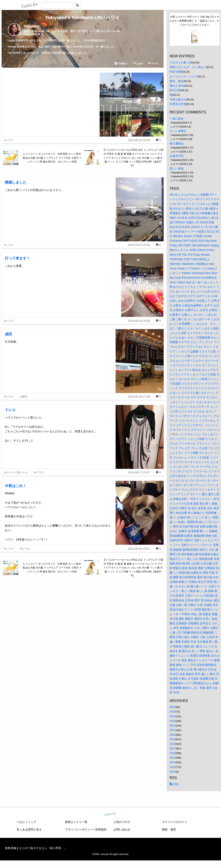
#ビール (25, 549)
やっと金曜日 (178, 131)
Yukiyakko (31, 26)
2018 (173, 744)
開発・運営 (169, 829)
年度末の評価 (178, 104)
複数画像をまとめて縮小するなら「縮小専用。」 (36, 848)
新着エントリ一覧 (76, 822)
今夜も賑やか (178, 99)
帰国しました (16, 182)
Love (138, 63)
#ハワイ (9, 140)
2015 (173, 758)
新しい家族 (177, 168)
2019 (173, 739)
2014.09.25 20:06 (139, 245)
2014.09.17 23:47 (139, 472)
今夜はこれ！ (16, 486)
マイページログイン (175, 822)
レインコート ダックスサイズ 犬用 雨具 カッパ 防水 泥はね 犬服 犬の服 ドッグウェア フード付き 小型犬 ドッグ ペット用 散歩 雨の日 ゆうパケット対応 (52, 158)
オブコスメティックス (184, 76)
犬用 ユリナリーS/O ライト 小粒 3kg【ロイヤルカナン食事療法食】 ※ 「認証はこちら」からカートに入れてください (194, 21)
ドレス (10, 410)
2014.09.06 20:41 (139, 549)
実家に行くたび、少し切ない (188, 67)
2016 (173, 753)
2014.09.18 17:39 (139, 397)
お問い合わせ (122, 829)
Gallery (121, 63)
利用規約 (101, 829)
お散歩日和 (177, 156)
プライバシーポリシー (79, 829)
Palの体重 (176, 72)
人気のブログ (122, 822)
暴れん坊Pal (177, 86)
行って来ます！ (17, 258)
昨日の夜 (175, 90)
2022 (173, 725)
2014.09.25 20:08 (139, 140)
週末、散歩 (177, 81)
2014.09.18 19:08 (139, 321)
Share (153, 63)
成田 (8, 334)
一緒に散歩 (177, 119)
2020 (173, 735)
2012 (173, 772)
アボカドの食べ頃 (181, 62)
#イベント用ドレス (16, 472)
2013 (173, 767)
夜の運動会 (177, 144)
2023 (173, 721)
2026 (173, 707)
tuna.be (110, 814)
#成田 (24, 397)
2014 (173, 762)
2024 (173, 716)
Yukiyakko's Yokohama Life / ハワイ (82, 17)
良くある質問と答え (29, 829)
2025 (173, 712)
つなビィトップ (26, 822)
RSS (174, 784)
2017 (173, 748)
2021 (173, 730)
